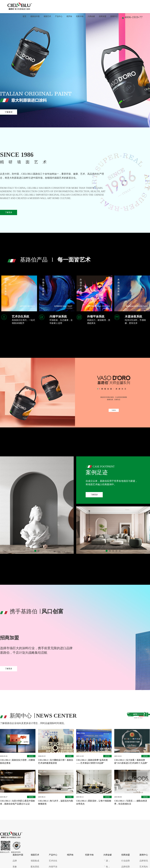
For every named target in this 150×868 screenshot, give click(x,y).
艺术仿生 (53, 861)
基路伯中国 (35, 16)
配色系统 (35, 867)
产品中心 (59, 16)
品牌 (15, 861)
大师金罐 (91, 16)
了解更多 (9, 212)
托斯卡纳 (80, 16)
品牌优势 (126, 867)
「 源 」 (107, 861)
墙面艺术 (47, 16)
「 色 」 (107, 867)
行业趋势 (126, 861)
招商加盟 (103, 16)
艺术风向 (144, 867)
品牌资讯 (144, 861)
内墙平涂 (53, 867)
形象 (15, 867)
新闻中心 (114, 16)
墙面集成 (35, 861)
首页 (24, 16)
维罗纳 (69, 16)
